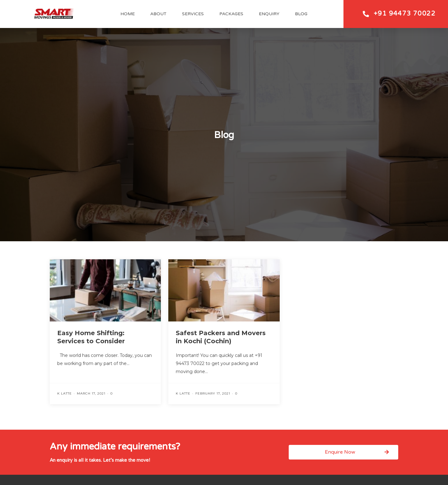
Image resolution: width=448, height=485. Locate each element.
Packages (231, 14)
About (158, 14)
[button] (343, 452)
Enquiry (269, 14)
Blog (301, 14)
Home (128, 14)
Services (193, 14)
